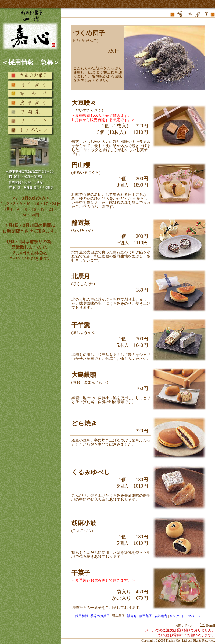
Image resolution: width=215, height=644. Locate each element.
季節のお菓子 (100, 616)
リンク (174, 616)
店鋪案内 (161, 616)
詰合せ (132, 616)
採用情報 (82, 616)
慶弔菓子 (146, 616)
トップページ (191, 616)
